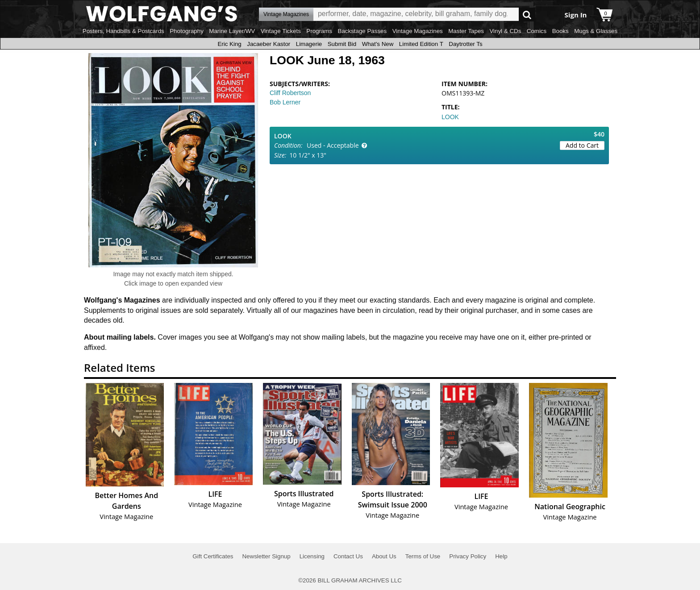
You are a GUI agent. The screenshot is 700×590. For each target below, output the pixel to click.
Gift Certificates (213, 556)
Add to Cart (582, 145)
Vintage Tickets (281, 31)
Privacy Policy (468, 556)
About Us (384, 556)
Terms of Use (423, 556)
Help (501, 556)
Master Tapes (466, 31)
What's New (378, 44)
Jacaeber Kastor (269, 44)
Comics (537, 31)
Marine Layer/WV (232, 31)
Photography (187, 31)
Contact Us (348, 556)
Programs (319, 31)
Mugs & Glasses (596, 31)
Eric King (229, 44)
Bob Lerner (285, 102)
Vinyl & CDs (505, 31)
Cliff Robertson (290, 93)
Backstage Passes (362, 31)
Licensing (312, 556)
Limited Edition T (421, 44)
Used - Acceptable (333, 145)
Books (560, 31)
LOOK (450, 117)
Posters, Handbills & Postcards (123, 31)
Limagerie (309, 44)
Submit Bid (342, 44)
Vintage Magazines (418, 31)
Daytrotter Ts (465, 44)
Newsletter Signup (266, 556)
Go (527, 15)
